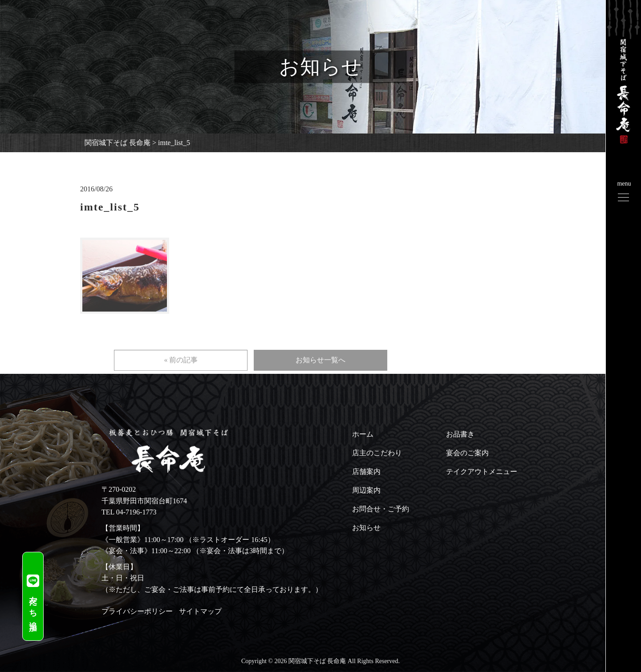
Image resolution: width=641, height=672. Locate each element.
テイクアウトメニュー (482, 472)
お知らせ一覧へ (320, 370)
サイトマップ (200, 611)
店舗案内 (366, 472)
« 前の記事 (181, 370)
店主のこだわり (377, 453)
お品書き (460, 434)
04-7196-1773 (136, 512)
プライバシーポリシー (137, 611)
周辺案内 (366, 490)
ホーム (363, 434)
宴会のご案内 (467, 453)
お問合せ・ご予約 (381, 509)
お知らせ (366, 528)
